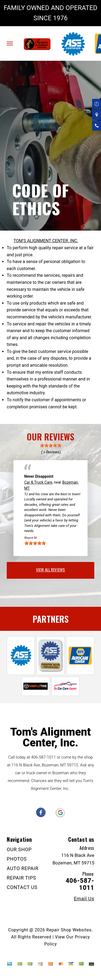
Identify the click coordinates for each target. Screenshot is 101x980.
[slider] (51, 445)
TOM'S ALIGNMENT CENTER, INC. (46, 241)
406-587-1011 (43, 757)
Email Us (84, 899)
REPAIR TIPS (21, 878)
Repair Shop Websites (69, 930)
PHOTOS (17, 859)
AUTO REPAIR (23, 868)
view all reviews (50, 570)
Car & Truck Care (38, 482)
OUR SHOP (19, 849)
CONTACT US (22, 887)
